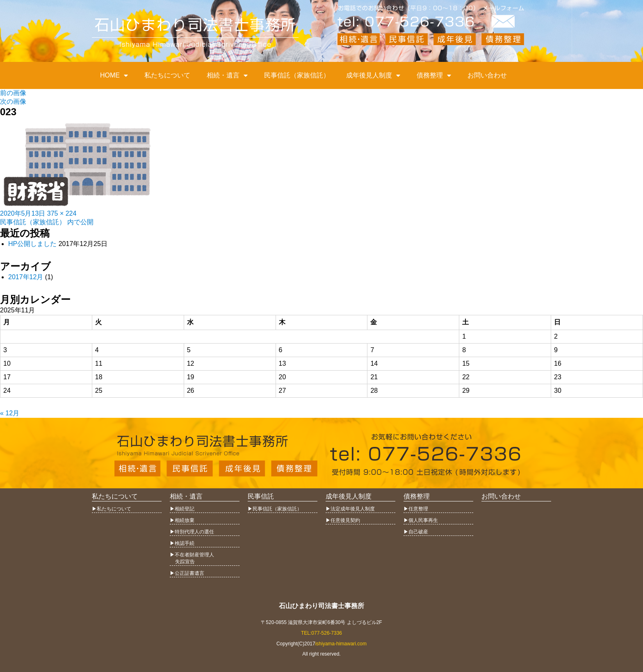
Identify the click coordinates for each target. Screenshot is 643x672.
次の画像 (13, 101)
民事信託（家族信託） (297, 75)
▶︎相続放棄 (182, 520)
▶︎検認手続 (182, 543)
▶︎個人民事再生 (421, 520)
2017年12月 (26, 277)
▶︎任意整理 (416, 509)
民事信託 (261, 496)
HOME (114, 75)
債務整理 (434, 75)
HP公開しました (32, 244)
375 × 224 (62, 213)
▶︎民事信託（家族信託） (275, 509)
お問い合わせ (487, 75)
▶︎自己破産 (416, 532)
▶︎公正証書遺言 (187, 573)
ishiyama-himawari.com (341, 644)
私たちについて (167, 75)
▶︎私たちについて (112, 509)
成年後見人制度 (373, 75)
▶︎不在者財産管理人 (192, 555)
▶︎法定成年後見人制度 (350, 509)
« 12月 (10, 413)
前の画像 (13, 93)
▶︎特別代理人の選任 (192, 532)
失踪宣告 (182, 562)
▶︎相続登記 (182, 509)
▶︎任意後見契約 (343, 520)
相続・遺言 (227, 75)
